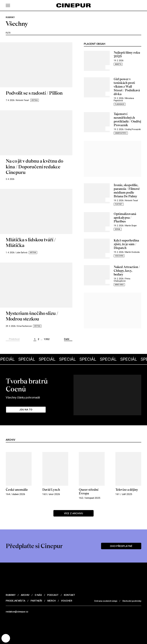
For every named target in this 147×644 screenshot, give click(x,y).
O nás (38, 595)
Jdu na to (26, 410)
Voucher (67, 601)
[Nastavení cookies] (6, 638)
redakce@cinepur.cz (17, 612)
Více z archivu (74, 513)
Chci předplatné (121, 546)
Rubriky (11, 595)
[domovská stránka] (73, 5)
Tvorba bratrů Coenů (27, 385)
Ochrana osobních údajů (106, 601)
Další (67, 339)
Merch (52, 601)
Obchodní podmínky (132, 601)
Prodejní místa (16, 601)
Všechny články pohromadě (23, 397)
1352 (47, 339)
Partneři (36, 601)
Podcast (53, 595)
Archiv (25, 595)
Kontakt (69, 595)
